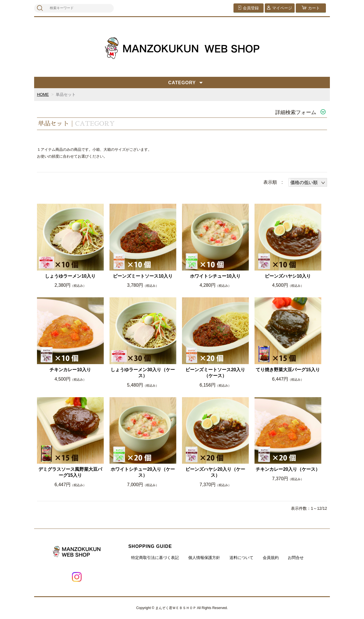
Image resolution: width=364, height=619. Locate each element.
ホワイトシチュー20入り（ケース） (143, 472)
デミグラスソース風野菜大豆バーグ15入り (70, 472)
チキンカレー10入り (70, 370)
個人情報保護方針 (204, 558)
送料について (241, 558)
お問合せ (296, 558)
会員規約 (271, 558)
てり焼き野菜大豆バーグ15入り (288, 370)
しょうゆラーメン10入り (70, 276)
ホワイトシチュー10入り (215, 276)
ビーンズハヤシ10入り (288, 276)
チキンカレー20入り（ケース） (288, 469)
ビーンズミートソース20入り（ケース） (215, 373)
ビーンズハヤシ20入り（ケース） (215, 472)
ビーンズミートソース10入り (143, 276)
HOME (43, 94)
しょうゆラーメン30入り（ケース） (143, 373)
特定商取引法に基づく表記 (155, 558)
